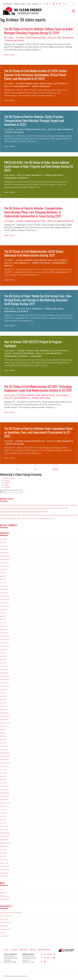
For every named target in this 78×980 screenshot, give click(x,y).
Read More (9, 55)
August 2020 (4, 766)
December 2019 (5, 793)
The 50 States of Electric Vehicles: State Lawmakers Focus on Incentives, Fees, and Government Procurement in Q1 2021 (38, 432)
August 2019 (4, 806)
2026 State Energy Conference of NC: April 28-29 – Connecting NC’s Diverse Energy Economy (27, 518)
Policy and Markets (61, 38)
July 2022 (3, 693)
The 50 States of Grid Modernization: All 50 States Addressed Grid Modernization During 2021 (34, 253)
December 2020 (5, 753)
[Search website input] (67, 4)
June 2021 (3, 733)
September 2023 (5, 646)
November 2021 (5, 716)
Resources (24, 950)
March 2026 (4, 546)
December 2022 (5, 676)
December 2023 (5, 636)
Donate (23, 4)
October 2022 (4, 683)
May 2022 (3, 699)
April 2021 (3, 740)
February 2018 (4, 860)
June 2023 (3, 656)
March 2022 (4, 706)
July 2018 (3, 850)
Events (17, 4)
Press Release (15, 41)
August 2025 (4, 569)
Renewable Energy (16, 178)
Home (6, 950)
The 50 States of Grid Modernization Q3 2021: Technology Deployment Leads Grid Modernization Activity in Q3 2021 (38, 388)
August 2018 (4, 846)
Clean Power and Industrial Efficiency (42, 84)
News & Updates (44, 950)
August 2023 (4, 649)
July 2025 (3, 573)
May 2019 (3, 816)
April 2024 (3, 623)
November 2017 (5, 870)
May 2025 (3, 579)
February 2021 (4, 746)
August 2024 (4, 609)
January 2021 (4, 750)
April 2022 (3, 703)
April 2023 (3, 663)
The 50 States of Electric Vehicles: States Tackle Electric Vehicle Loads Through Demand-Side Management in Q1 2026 (34, 508)
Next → (57, 469)
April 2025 (3, 583)
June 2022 (3, 696)
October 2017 (4, 873)
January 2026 (4, 553)
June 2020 (3, 773)
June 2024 (3, 616)
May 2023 (3, 659)
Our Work (14, 950)
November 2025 (5, 559)
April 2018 (3, 856)
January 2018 (4, 863)
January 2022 (4, 713)
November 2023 (5, 639)
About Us (33, 950)
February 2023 (4, 669)
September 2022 (5, 686)
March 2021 (3, 743)
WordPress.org (4, 899)
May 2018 (3, 853)
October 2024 (4, 603)
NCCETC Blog (8, 4)
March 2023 (4, 666)
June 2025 (3, 576)
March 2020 (4, 783)
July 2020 (3, 770)
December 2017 (5, 866)
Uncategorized (4, 936)
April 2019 (3, 820)
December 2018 (5, 833)
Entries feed (3, 893)
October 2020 (4, 760)
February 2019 (4, 826)
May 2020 (3, 776)
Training (36, 356)
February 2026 (4, 549)
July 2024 (3, 613)
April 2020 (3, 780)
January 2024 (4, 633)
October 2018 (4, 840)
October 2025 (4, 563)
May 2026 (3, 539)
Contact (35, 4)
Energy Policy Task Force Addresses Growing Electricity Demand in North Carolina (24, 512)
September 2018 (5, 843)
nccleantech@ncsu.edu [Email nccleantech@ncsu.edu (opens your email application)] (48, 954)
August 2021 (4, 726)
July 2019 (3, 810)
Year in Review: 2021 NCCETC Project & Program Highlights (33, 344)
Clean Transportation (31, 38)
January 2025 (4, 593)
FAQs (29, 4)
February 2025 (4, 589)
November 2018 (5, 836)
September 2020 (5, 763)
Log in (2, 889)
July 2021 (3, 730)
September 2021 (5, 723)
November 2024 (5, 599)
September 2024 (5, 606)
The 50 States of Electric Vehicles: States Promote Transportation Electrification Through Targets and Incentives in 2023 (34, 120)
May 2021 (3, 736)
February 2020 (4, 786)
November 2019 (5, 796)
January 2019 (4, 830)
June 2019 (3, 813)
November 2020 (5, 756)
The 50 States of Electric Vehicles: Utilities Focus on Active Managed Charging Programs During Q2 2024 (39, 31)
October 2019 (4, 800)
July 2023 (3, 653)
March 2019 (3, 823)
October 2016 (4, 876)
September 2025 (5, 566)
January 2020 (4, 790)
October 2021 (4, 720)
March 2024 (4, 626)
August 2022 (4, 689)
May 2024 (3, 619)
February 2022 (4, 709)
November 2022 (5, 679)
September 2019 (5, 803)
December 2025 (5, 556)
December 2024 (5, 596)
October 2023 (4, 643)
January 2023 (4, 673)
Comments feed (5, 896)
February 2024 (4, 629)
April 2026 (3, 543)
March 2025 (4, 586)
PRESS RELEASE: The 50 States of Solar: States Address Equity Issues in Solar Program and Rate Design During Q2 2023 (39, 166)
